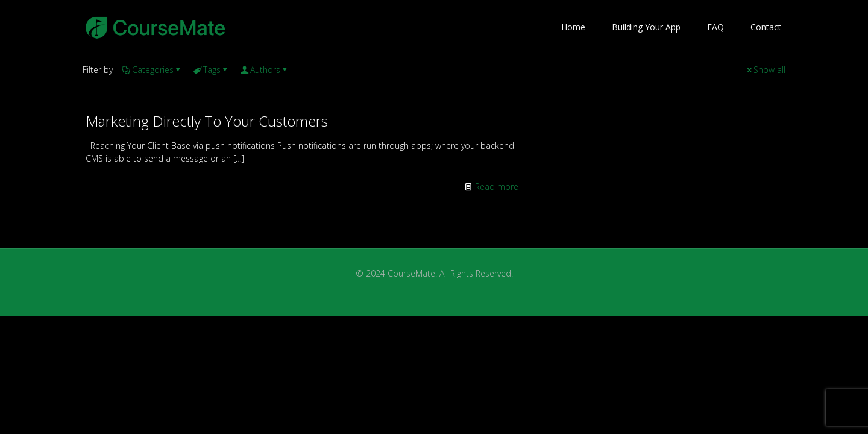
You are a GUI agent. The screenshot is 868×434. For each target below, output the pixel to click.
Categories (152, 70)
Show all (765, 70)
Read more (497, 187)
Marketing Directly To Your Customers (207, 121)
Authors (264, 70)
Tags (211, 70)
